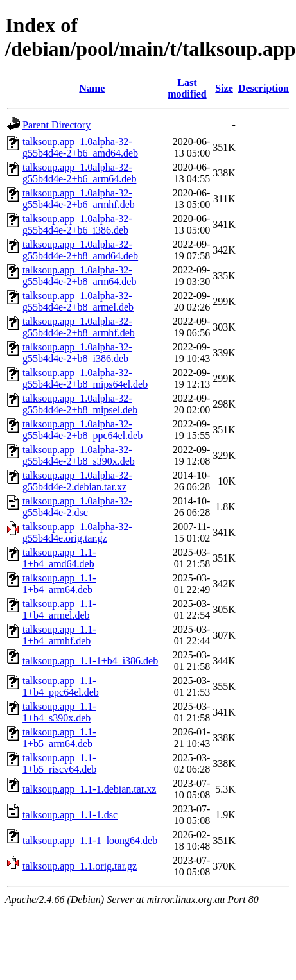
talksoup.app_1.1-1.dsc (70, 815)
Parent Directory (57, 125)
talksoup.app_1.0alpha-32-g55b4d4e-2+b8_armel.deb (78, 301)
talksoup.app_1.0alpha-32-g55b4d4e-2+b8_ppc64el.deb (83, 430)
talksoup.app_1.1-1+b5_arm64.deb (59, 738)
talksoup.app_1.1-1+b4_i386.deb (90, 661)
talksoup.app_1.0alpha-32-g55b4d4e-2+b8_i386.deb (77, 353)
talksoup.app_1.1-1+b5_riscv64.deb (59, 763)
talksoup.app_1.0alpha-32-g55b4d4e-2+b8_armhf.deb (79, 327)
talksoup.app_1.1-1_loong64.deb (90, 840)
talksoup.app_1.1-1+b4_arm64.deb (59, 584)
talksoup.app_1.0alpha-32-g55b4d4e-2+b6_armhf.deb (79, 199)
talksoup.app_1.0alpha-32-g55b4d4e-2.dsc (77, 507)
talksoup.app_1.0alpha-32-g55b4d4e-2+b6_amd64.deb (80, 147)
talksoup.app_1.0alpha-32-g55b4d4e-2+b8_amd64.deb (80, 250)
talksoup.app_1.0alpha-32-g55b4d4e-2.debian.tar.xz (77, 481)
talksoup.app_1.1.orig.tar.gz (80, 866)
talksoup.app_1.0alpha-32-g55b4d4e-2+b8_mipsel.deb (80, 404)
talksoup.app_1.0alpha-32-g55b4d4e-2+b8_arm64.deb (79, 276)
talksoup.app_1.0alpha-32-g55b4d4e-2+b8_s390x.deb (79, 455)
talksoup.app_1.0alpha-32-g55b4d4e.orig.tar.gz (77, 532)
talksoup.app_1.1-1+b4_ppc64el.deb (61, 686)
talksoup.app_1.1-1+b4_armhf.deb (59, 635)
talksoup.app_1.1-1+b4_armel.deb (59, 609)
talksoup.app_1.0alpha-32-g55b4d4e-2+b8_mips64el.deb (85, 378)
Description (264, 88)
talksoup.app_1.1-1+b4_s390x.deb (59, 712)
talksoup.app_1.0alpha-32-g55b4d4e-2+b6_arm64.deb (79, 173)
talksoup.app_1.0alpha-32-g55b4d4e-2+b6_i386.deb (77, 224)
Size (224, 88)
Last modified (187, 88)
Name (92, 88)
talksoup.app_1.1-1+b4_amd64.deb (59, 558)
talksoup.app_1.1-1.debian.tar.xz (89, 789)
